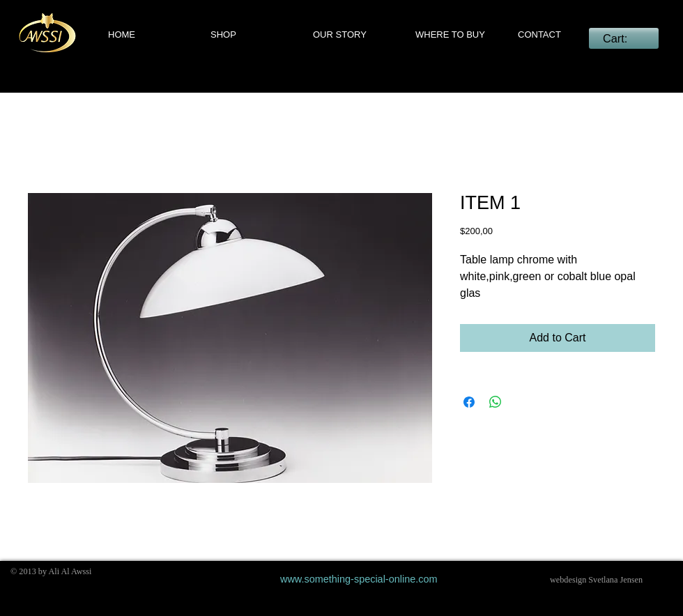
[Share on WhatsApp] (496, 402)
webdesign (568, 580)
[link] (623, 39)
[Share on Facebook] (469, 402)
